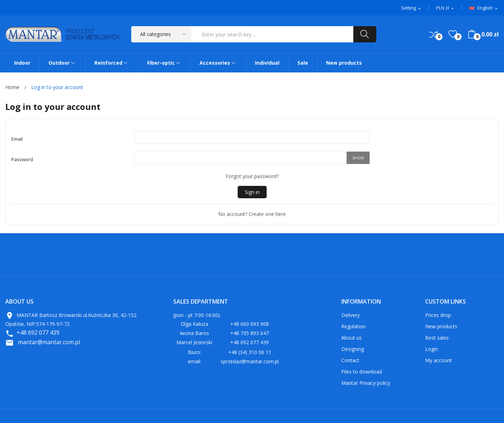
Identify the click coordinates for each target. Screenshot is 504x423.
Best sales (437, 338)
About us (352, 338)
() (453, 34)
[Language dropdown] (484, 8)
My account (439, 360)
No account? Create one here (252, 214)
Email (17, 139)
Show (358, 158)
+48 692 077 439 (38, 333)
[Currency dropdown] (445, 8)
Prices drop (438, 315)
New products (441, 326)
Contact (350, 360)
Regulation (354, 326)
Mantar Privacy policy (366, 383)
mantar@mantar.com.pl (49, 342)
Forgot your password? (252, 176)
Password (22, 159)
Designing (353, 349)
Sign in (252, 192)
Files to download (362, 372)
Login (431, 349)
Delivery (351, 315)
